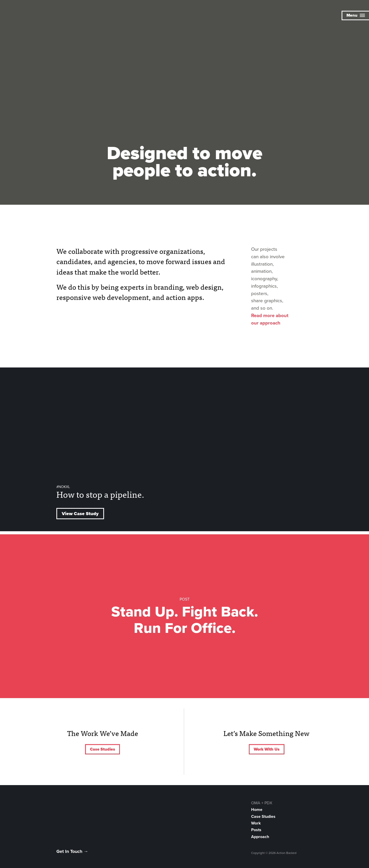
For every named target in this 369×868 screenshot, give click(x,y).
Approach (260, 837)
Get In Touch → (72, 851)
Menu (356, 15)
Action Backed (32, 16)
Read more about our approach (270, 319)
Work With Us (267, 749)
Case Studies (102, 749)
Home (257, 810)
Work (256, 823)
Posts (256, 830)
